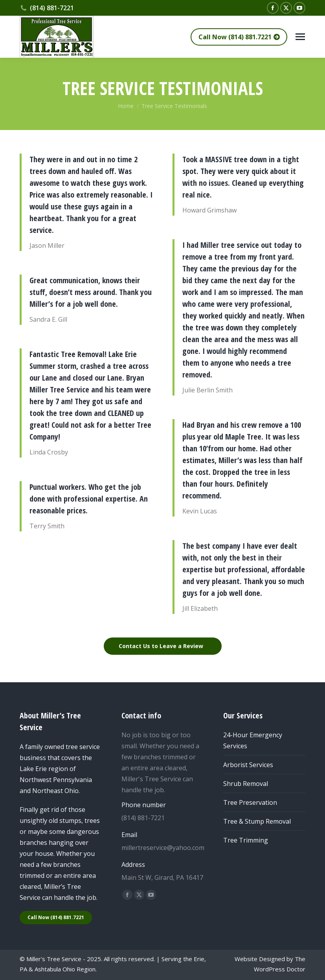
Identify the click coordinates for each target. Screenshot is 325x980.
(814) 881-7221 (47, 8)
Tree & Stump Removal (257, 821)
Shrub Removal (246, 784)
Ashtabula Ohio (55, 969)
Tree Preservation (250, 802)
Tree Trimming (246, 840)
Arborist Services (248, 765)
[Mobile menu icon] (300, 37)
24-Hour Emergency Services (253, 740)
